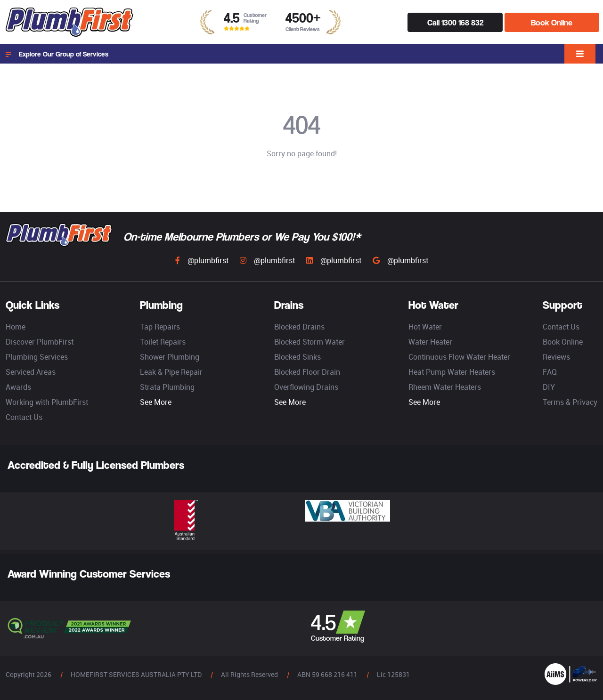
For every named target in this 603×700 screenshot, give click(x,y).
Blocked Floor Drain (307, 372)
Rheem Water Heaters (445, 387)
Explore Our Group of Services (57, 54)
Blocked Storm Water (310, 342)
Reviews (556, 357)
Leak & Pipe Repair (171, 372)
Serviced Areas (31, 372)
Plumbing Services (37, 357)
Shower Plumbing (170, 357)
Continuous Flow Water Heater (459, 357)
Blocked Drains (299, 327)
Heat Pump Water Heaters (452, 372)
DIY (549, 387)
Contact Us (24, 417)
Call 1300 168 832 (455, 22)
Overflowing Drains (306, 387)
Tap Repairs (160, 327)
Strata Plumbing (167, 387)
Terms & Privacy (570, 402)
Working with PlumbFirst (47, 402)
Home (16, 327)
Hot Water (425, 327)
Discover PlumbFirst (40, 342)
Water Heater (430, 342)
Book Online (552, 22)
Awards (18, 387)
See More (156, 402)
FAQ (550, 372)
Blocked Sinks (297, 357)
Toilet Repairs (163, 342)
